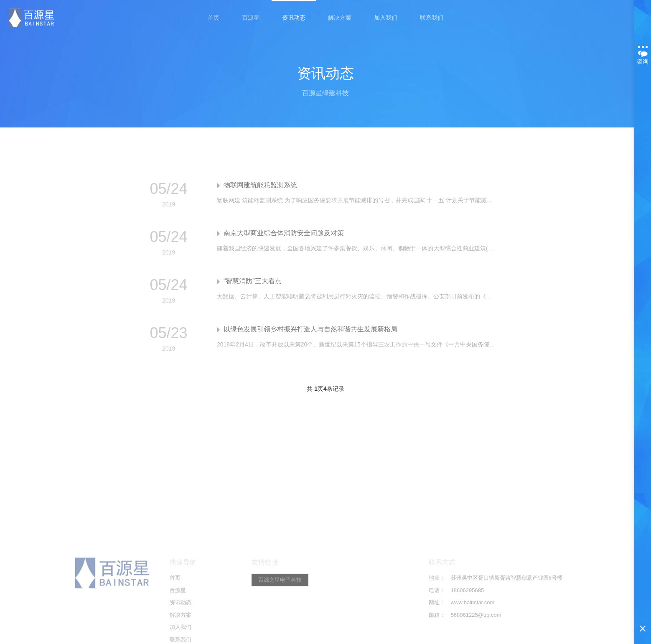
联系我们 (432, 18)
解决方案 (340, 18)
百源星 (251, 18)
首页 (214, 18)
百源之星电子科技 (280, 631)
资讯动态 (294, 18)
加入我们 (386, 18)
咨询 (643, 55)
